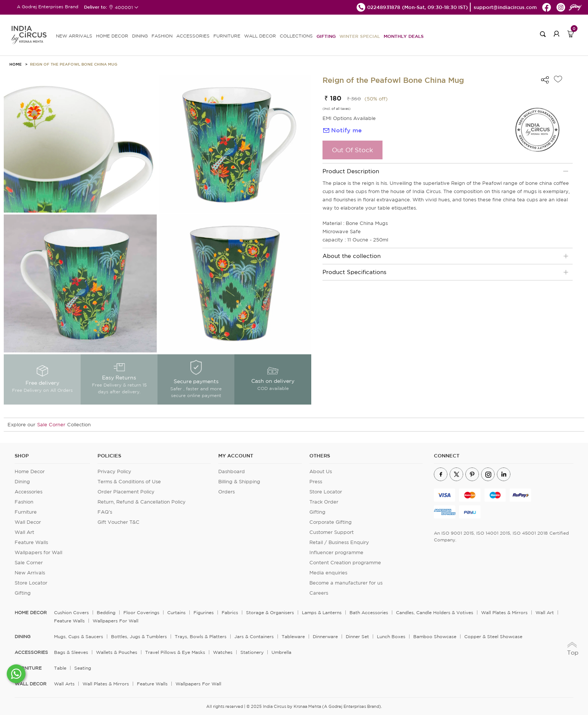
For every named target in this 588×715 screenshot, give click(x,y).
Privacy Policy (114, 471)
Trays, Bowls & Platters (201, 636)
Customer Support (331, 532)
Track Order (324, 502)
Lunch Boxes (391, 636)
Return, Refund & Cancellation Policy (142, 502)
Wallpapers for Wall (38, 552)
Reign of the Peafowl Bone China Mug (74, 64)
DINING (140, 36)
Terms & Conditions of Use (129, 482)
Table (60, 668)
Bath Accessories (369, 612)
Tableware (293, 636)
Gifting (326, 36)
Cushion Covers (71, 612)
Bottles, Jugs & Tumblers (139, 636)
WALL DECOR (260, 36)
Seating (83, 668)
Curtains (176, 612)
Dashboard (232, 471)
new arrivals (74, 36)
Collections (296, 36)
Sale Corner (51, 425)
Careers (319, 593)
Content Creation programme (345, 563)
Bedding (106, 612)
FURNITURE (227, 36)
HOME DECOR (112, 36)
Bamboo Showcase (435, 636)
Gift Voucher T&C (118, 522)
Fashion (24, 502)
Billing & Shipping (239, 482)
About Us (321, 471)
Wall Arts (64, 684)
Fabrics (230, 612)
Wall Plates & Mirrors (504, 612)
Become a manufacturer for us (346, 583)
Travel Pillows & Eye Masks (175, 652)
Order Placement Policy (126, 492)
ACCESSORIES (193, 36)
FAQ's (105, 512)
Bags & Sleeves (71, 652)
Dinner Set (357, 636)
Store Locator (31, 583)
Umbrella (281, 652)
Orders (226, 492)
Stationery (252, 652)
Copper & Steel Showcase (493, 636)
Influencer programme (336, 552)
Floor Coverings (141, 612)
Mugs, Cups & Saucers (79, 636)
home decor (31, 613)
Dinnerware (325, 636)
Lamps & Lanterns (322, 612)
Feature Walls (31, 542)
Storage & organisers (270, 612)
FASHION (162, 36)
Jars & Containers (254, 636)
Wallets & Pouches (117, 652)
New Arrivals (30, 573)
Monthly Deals (404, 36)
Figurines (204, 612)
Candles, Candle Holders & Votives (435, 612)
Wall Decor (28, 522)
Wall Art (24, 532)
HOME (16, 64)
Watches (223, 652)
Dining (22, 482)
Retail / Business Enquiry (339, 542)
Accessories (28, 492)
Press (316, 482)
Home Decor (30, 471)
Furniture (26, 512)
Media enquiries (328, 573)
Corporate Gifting (331, 522)
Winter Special (360, 36)
